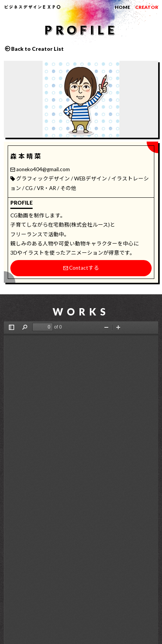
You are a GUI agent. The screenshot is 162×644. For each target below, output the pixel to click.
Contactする (81, 268)
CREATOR (147, 7)
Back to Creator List (37, 49)
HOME (122, 7)
